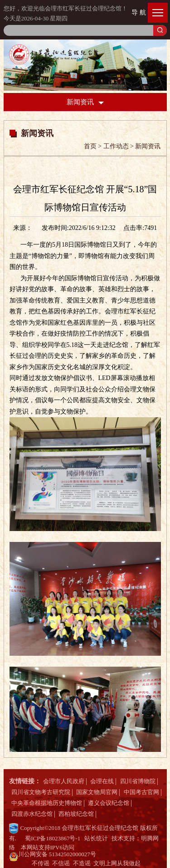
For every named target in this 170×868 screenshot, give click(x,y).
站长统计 (96, 838)
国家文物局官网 (97, 792)
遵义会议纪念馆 (109, 803)
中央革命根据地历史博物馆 (47, 803)
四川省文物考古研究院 (41, 792)
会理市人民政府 (64, 781)
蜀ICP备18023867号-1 (53, 838)
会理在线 (102, 781)
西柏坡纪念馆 (76, 814)
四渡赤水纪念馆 (32, 814)
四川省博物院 (138, 781)
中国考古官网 (141, 792)
